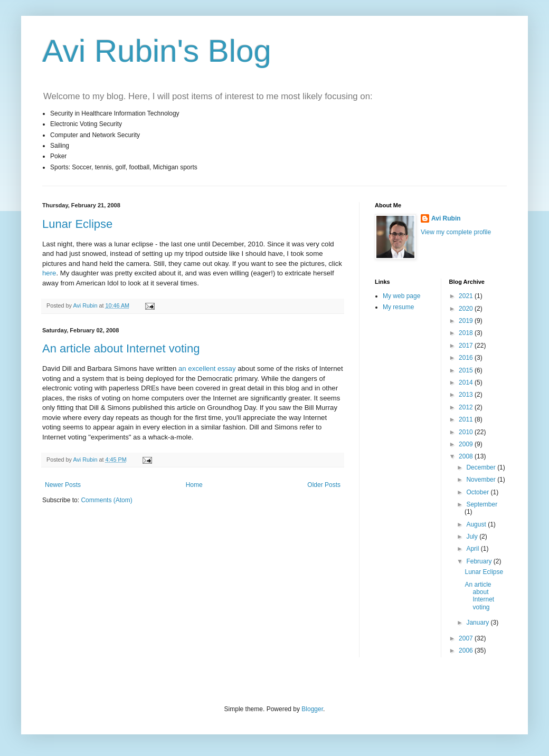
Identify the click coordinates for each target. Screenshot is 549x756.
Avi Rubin (446, 218)
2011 (467, 419)
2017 (467, 346)
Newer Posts (63, 485)
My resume (398, 307)
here (49, 273)
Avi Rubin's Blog (157, 51)
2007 (467, 638)
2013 (467, 395)
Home (194, 485)
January (478, 623)
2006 (467, 650)
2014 (467, 382)
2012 (467, 407)
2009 (467, 444)
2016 (467, 358)
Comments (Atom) (106, 500)
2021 (467, 296)
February (480, 561)
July (473, 537)
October (478, 492)
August (477, 524)
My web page (401, 296)
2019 (467, 321)
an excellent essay (207, 369)
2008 (467, 456)
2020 (467, 309)
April (473, 549)
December (482, 467)
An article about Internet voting (121, 348)
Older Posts (324, 485)
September (482, 504)
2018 (467, 333)
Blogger (312, 709)
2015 (467, 370)
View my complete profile (456, 232)
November (482, 480)
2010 (467, 432)
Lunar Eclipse (77, 224)
